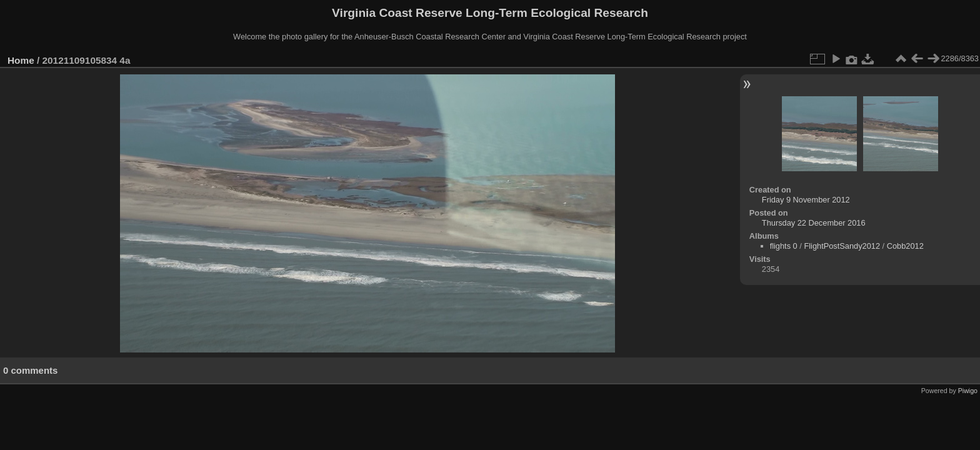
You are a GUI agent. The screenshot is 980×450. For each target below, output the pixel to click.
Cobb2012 (905, 246)
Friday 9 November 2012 (806, 200)
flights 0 (784, 246)
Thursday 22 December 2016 (814, 223)
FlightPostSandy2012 (842, 246)
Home (21, 60)
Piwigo (968, 391)
